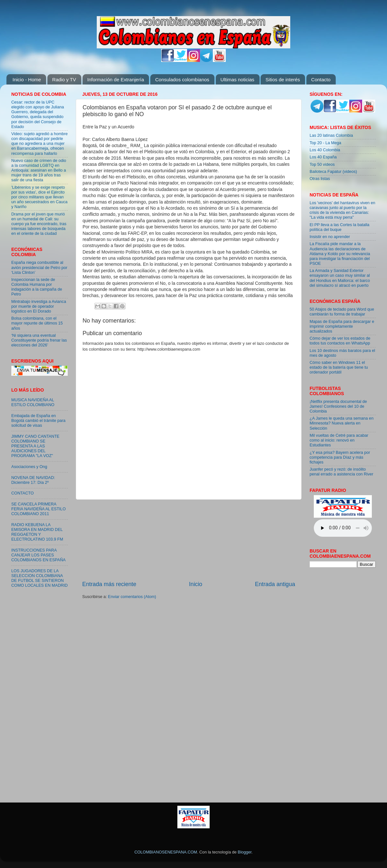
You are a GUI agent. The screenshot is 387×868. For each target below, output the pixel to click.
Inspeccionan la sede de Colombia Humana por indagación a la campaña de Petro (37, 287)
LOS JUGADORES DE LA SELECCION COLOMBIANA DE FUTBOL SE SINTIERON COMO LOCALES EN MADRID (40, 578)
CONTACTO (23, 493)
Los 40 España (323, 157)
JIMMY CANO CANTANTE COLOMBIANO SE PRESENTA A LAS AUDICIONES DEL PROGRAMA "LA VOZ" (35, 446)
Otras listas (320, 179)
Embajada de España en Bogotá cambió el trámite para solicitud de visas (38, 421)
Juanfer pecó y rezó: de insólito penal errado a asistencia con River (341, 472)
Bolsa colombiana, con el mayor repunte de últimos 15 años (37, 323)
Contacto (321, 80)
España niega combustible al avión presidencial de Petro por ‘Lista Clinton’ (39, 267)
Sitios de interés (283, 80)
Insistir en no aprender (330, 237)
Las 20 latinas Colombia (331, 135)
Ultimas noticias (238, 80)
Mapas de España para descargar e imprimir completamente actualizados (342, 326)
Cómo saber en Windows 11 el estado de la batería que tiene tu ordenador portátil (339, 367)
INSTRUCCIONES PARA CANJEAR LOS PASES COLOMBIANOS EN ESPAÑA (38, 555)
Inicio (196, 584)
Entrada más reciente (109, 584)
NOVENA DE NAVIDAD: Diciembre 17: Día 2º (33, 480)
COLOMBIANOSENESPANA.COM (166, 852)
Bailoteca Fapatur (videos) (333, 172)
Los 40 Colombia (325, 150)
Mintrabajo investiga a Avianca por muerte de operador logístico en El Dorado (39, 306)
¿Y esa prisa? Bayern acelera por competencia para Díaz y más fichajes (340, 457)
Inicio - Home (27, 80)
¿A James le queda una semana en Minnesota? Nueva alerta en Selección (342, 423)
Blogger (245, 852)
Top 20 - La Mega (325, 143)
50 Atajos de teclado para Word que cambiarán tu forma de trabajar (342, 312)
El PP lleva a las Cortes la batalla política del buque (339, 227)
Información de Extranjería (116, 80)
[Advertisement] (189, 540)
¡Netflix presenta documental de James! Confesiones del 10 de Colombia (338, 406)
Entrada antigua (275, 584)
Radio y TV (64, 80)
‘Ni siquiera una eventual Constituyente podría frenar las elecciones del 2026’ (39, 340)
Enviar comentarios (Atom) (132, 597)
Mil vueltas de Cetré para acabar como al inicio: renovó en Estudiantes (339, 440)
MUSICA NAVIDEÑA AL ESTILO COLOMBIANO (33, 402)
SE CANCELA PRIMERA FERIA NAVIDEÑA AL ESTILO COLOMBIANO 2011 (39, 509)
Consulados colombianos (182, 80)
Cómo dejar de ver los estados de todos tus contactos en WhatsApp (340, 341)
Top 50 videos (322, 165)
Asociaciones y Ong (29, 467)
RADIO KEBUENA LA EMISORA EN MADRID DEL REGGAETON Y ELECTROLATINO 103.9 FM (37, 532)
